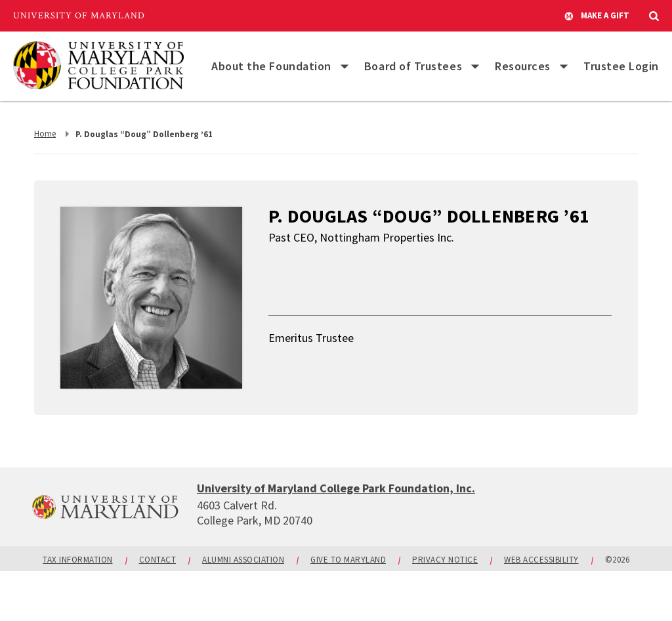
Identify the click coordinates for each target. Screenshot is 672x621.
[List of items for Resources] (564, 66)
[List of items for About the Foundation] (345, 66)
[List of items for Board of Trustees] (475, 66)
